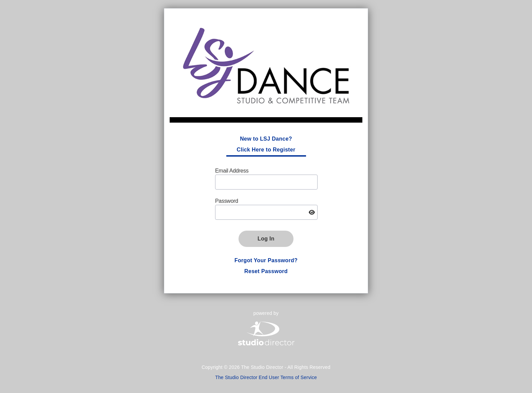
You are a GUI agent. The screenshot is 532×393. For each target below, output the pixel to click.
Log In (266, 239)
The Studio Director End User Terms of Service (266, 377)
